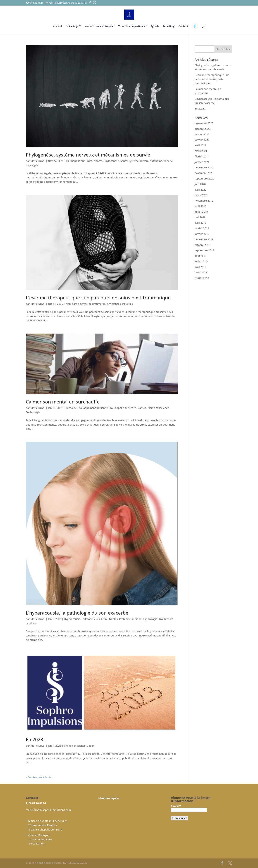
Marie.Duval (38, 161)
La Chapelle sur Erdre (79, 161)
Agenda (155, 26)
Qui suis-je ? (73, 26)
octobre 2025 (202, 129)
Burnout (70, 408)
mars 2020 (201, 195)
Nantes (98, 161)
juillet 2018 (201, 261)
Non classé (72, 304)
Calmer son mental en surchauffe (63, 402)
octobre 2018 (202, 245)
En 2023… (36, 739)
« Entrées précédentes (39, 777)
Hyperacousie (72, 619)
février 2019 (202, 228)
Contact (183, 26)
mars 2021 (201, 151)
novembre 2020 (204, 173)
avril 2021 (200, 145)
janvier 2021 (202, 162)
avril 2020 (200, 190)
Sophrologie (33, 412)
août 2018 (200, 256)
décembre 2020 (204, 167)
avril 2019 (200, 223)
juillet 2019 (201, 212)
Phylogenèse (111, 161)
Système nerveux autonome (145, 161)
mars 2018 (201, 272)
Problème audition (130, 619)
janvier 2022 (202, 140)
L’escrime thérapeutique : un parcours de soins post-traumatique (98, 298)
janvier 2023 (202, 134)
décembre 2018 (204, 239)
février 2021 (202, 156)
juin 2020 (200, 184)
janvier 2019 (202, 234)
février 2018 (202, 278)
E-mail (176, 806)
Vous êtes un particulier (132, 26)
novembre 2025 (204, 123)
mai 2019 (200, 217)
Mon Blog (169, 26)
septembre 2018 (204, 250)
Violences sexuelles (121, 304)
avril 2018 (200, 267)
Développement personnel (93, 408)
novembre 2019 (204, 201)
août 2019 (200, 206)
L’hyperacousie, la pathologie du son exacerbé (77, 613)
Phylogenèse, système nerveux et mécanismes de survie (88, 155)
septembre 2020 (204, 178)
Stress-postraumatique (94, 304)
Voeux (91, 746)
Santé (124, 161)
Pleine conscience (158, 408)
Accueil (57, 26)
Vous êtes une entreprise (100, 26)
